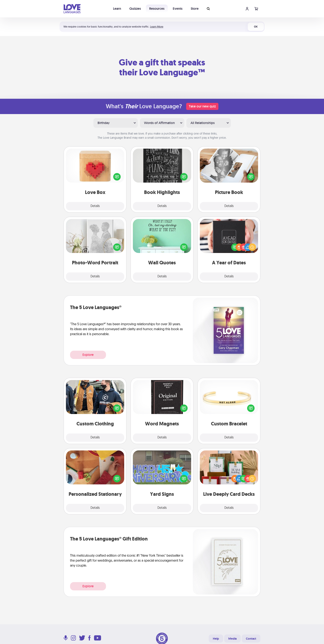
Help (216, 639)
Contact (251, 639)
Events (178, 9)
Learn (117, 9)
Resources (157, 9)
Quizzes (135, 9)
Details (95, 206)
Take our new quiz (202, 106)
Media (232, 639)
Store (195, 9)
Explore (88, 355)
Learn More (157, 27)
